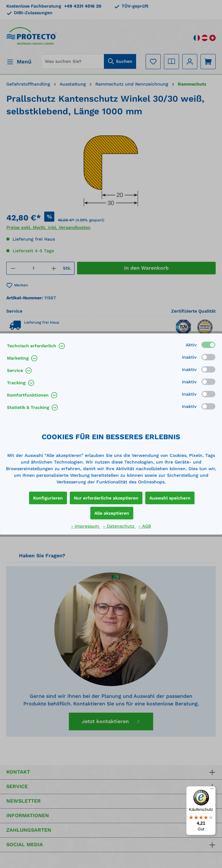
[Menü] (212, 790)
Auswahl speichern (170, 498)
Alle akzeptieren (112, 513)
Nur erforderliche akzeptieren (106, 498)
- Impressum (86, 526)
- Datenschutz (119, 526)
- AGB (145, 526)
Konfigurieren (48, 498)
